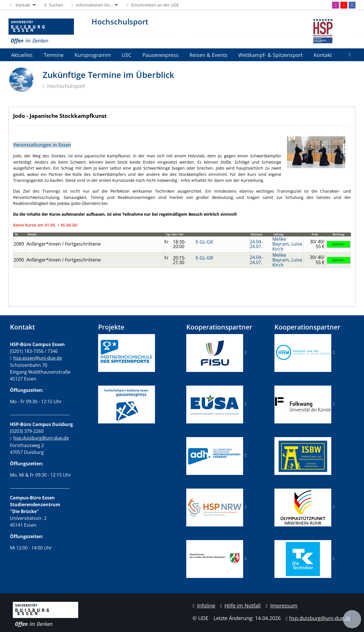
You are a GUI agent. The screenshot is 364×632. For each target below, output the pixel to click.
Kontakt (323, 55)
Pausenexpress (161, 55)
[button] (22, 5)
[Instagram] (336, 5)
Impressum (282, 606)
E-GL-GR (204, 242)
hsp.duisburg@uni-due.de (41, 438)
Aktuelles (22, 55)
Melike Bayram (281, 242)
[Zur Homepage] (41, 31)
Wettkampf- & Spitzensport (270, 55)
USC (127, 55)
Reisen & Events (208, 55)
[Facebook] (352, 5)
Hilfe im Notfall (240, 606)
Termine (54, 55)
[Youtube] (344, 5)
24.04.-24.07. (257, 244)
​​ (215, 455)
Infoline (204, 606)
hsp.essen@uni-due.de (38, 358)
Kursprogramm (93, 55)
